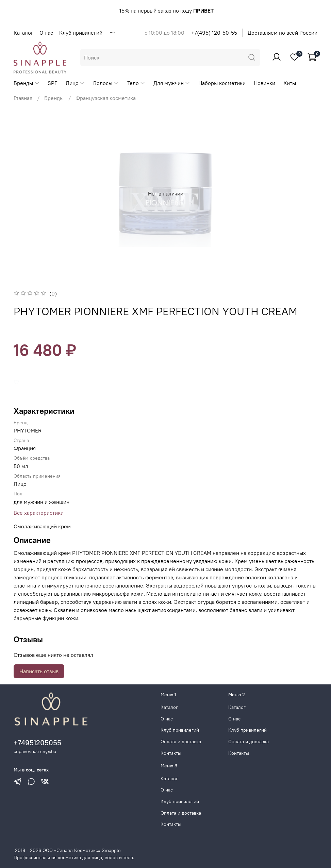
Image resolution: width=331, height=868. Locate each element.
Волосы (106, 83)
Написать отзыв (39, 671)
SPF (53, 83)
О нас (46, 33)
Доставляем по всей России (283, 33)
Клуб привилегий (81, 33)
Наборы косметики (222, 83)
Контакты (171, 753)
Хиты (290, 83)
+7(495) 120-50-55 (214, 33)
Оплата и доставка (181, 742)
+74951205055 (37, 743)
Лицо (75, 83)
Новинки (264, 83)
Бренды (27, 83)
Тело (136, 83)
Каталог (23, 33)
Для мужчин (172, 83)
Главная (23, 98)
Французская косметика (106, 98)
